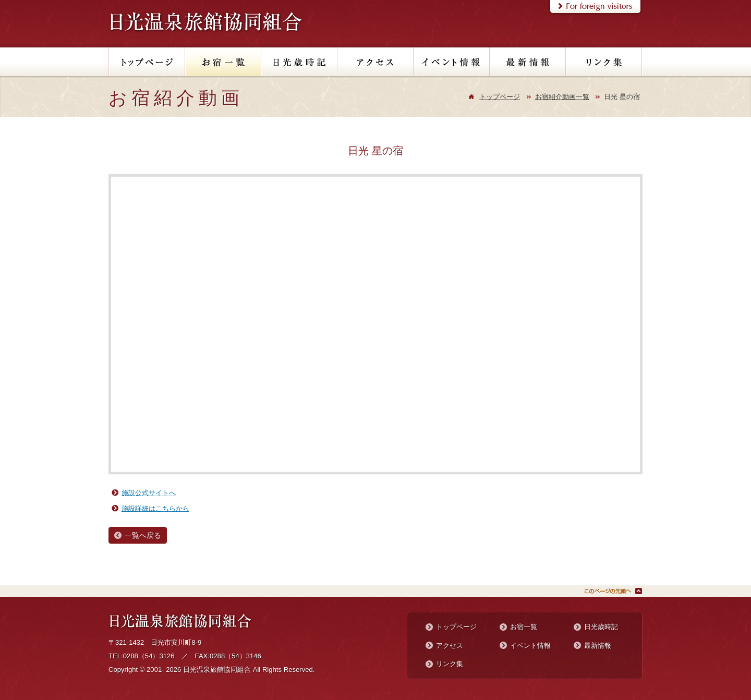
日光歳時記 (601, 627)
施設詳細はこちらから (155, 508)
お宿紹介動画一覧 (562, 97)
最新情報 (598, 646)
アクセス (450, 646)
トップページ (500, 97)
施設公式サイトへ (149, 493)
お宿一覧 (524, 627)
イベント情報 (530, 646)
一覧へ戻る (143, 535)
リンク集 (450, 664)
